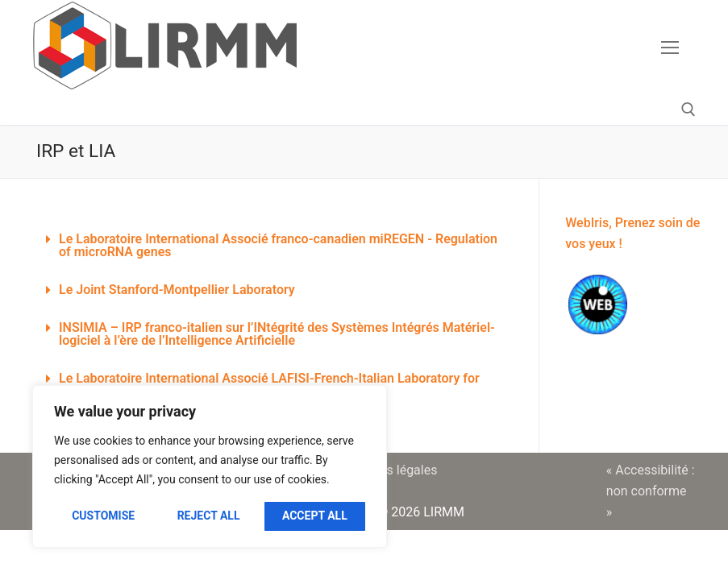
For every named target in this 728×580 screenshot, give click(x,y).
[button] (276, 246)
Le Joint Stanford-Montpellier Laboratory (177, 290)
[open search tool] (688, 110)
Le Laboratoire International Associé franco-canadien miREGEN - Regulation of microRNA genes (278, 245)
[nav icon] (670, 48)
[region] (210, 466)
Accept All (315, 516)
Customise (103, 516)
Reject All (209, 516)
